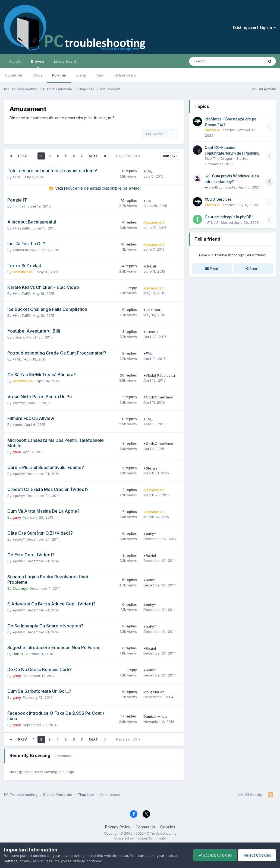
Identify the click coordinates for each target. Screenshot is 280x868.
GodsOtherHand (158, 397)
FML (17, 177)
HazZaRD (21, 228)
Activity (15, 61)
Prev (23, 156)
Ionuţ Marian (154, 692)
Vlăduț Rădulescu (159, 375)
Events (81, 75)
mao (17, 425)
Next (93, 156)
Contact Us (145, 827)
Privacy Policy (118, 827)
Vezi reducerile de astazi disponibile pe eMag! (98, 188)
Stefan (150, 468)
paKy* (18, 474)
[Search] (212, 61)
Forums (59, 75)
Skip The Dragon (219, 158)
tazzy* (19, 403)
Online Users (125, 75)
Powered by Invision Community (140, 838)
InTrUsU (211, 222)
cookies (40, 856)
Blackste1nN (24, 250)
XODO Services (218, 199)
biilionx (18, 337)
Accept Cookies (212, 855)
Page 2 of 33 (128, 156)
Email (212, 269)
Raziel (150, 556)
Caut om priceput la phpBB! (229, 217)
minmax (19, 206)
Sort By (170, 156)
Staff (101, 75)
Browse (38, 64)
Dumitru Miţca (155, 716)
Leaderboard (65, 61)
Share (253, 269)
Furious (151, 332)
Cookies (168, 827)
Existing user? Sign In (254, 27)
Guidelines (14, 75)
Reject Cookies (256, 855)
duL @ (150, 266)
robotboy (214, 187)
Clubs (37, 75)
